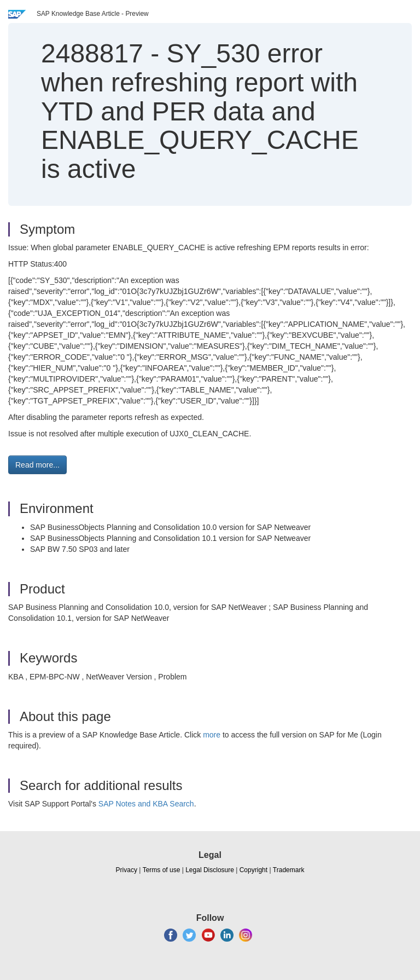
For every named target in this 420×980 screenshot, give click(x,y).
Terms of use (162, 870)
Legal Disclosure (210, 870)
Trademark (289, 870)
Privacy (127, 870)
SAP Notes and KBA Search (146, 804)
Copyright (253, 870)
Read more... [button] (37, 465)
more (212, 735)
